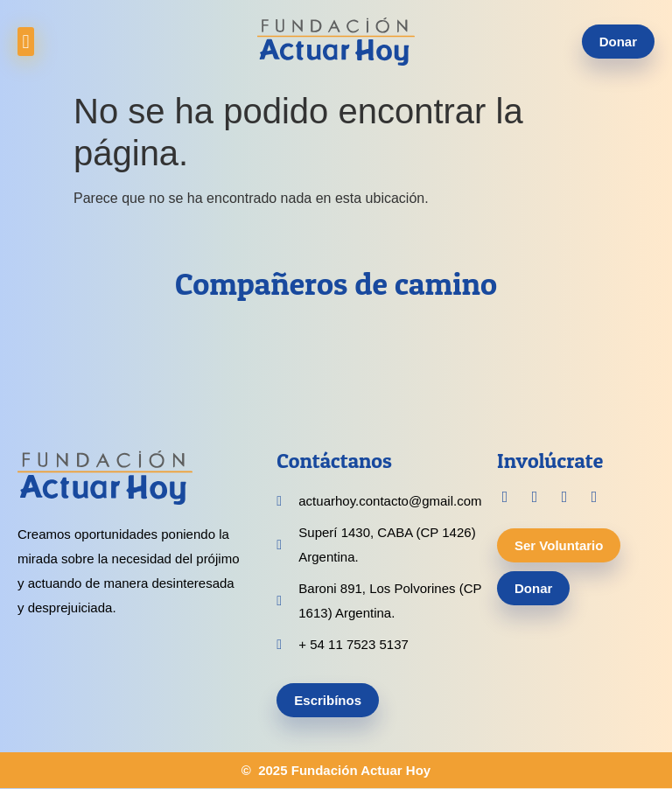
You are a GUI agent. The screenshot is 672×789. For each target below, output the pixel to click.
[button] (26, 42)
